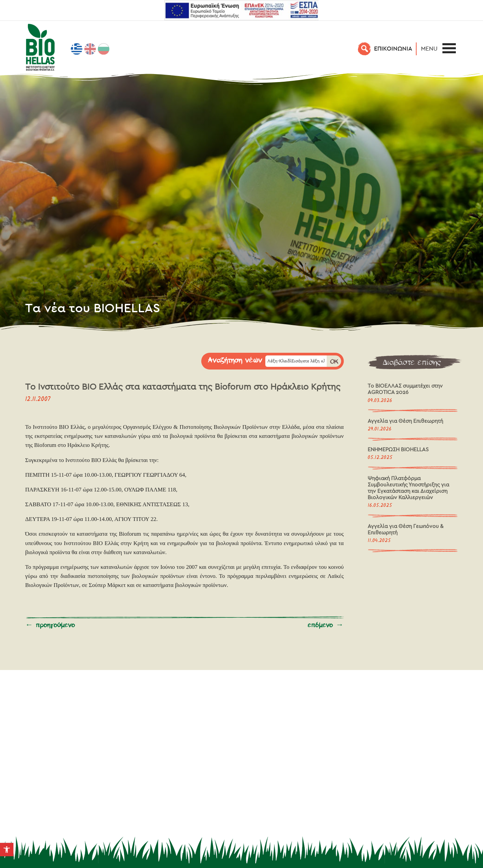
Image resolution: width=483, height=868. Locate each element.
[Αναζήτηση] (365, 49)
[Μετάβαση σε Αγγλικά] (90, 49)
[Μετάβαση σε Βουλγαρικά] (104, 49)
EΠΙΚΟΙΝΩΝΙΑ (393, 48)
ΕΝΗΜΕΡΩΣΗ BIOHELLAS (398, 449)
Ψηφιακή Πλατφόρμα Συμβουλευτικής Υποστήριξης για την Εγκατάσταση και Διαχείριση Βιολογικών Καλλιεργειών (408, 488)
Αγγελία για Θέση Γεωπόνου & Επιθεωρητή (406, 529)
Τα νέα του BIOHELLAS (93, 308)
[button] (7, 850)
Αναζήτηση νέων (235, 360)
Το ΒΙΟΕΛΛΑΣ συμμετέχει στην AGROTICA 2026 (405, 389)
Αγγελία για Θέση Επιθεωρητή (405, 421)
